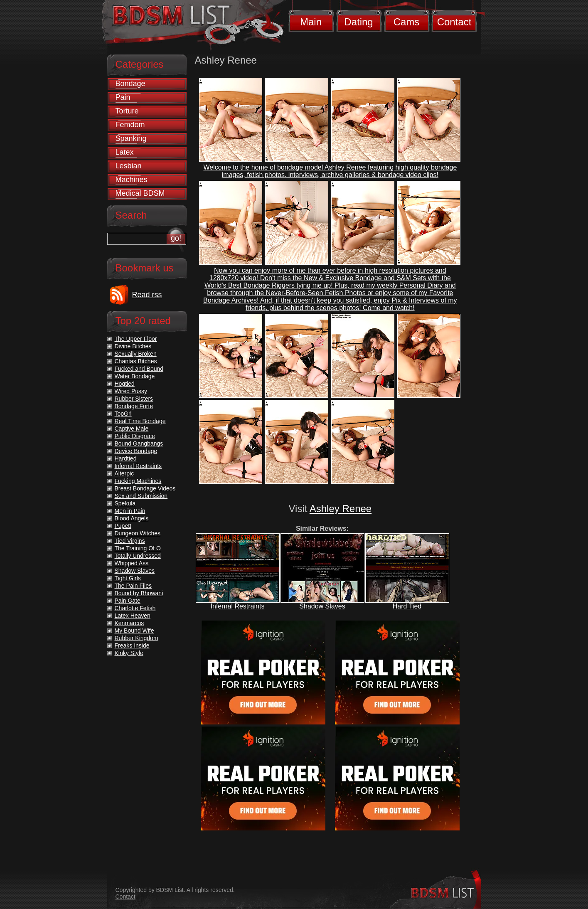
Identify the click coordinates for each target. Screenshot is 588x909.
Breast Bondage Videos (145, 488)
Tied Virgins (130, 541)
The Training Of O (138, 548)
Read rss (147, 295)
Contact (454, 22)
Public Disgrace (135, 436)
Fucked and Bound (139, 369)
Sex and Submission (141, 496)
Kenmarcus (129, 623)
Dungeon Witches (138, 533)
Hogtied (125, 384)
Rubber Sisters (134, 399)
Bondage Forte (134, 406)
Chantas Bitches (136, 361)
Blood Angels (132, 518)
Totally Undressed (138, 556)
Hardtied (126, 458)
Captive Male (132, 429)
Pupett (123, 526)
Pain (123, 97)
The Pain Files (133, 586)
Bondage (130, 84)
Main (311, 22)
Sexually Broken (136, 354)
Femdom (130, 125)
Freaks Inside (132, 645)
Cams (407, 22)
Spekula (125, 503)
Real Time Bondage (140, 421)
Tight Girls (128, 578)
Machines (132, 180)
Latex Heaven (133, 616)
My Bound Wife (134, 631)
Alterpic (124, 473)
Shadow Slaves (322, 606)
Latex (125, 152)
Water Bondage (135, 376)
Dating (358, 22)
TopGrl (123, 414)
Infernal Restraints (238, 606)
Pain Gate (128, 601)
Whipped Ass (132, 563)
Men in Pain (130, 511)
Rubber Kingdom (137, 638)
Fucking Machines (138, 481)
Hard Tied (407, 606)
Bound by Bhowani (139, 593)
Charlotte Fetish (135, 608)
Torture (127, 111)
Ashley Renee (341, 509)
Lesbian (129, 166)
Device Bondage (136, 451)
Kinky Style (129, 653)
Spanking (131, 138)
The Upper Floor (136, 339)
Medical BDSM (140, 193)
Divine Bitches (133, 346)
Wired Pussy (131, 391)
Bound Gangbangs (139, 443)
